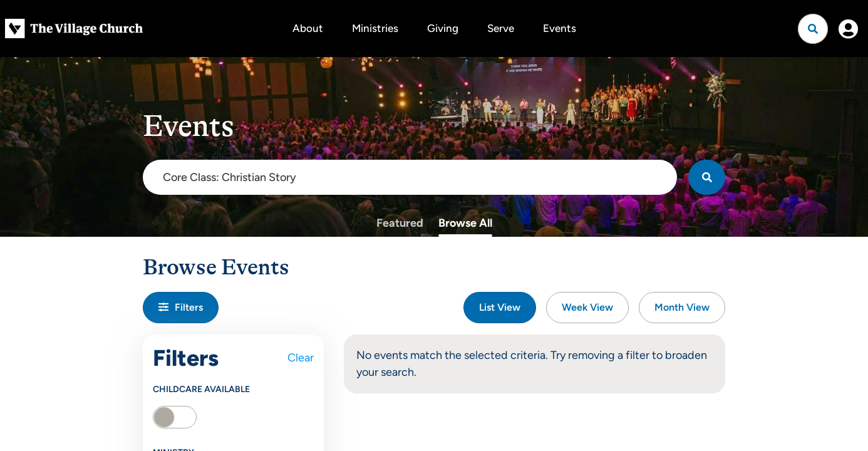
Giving (443, 28)
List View (500, 307)
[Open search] (813, 29)
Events (560, 28)
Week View (587, 307)
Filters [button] (181, 307)
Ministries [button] (375, 28)
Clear (301, 358)
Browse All (465, 223)
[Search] (707, 177)
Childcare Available (201, 389)
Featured (400, 223)
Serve (501, 28)
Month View (682, 307)
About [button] (308, 28)
